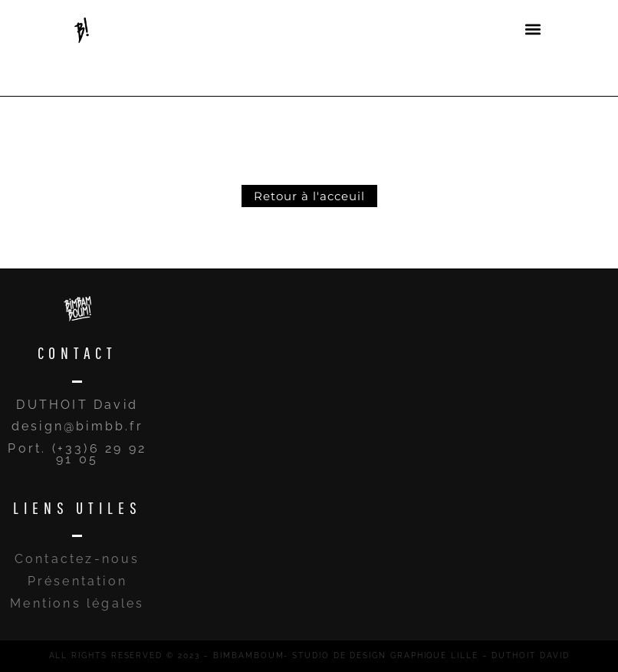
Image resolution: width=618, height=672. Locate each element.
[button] (533, 29)
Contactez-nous (77, 559)
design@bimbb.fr (77, 426)
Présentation (77, 581)
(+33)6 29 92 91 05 (99, 454)
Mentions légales (77, 603)
